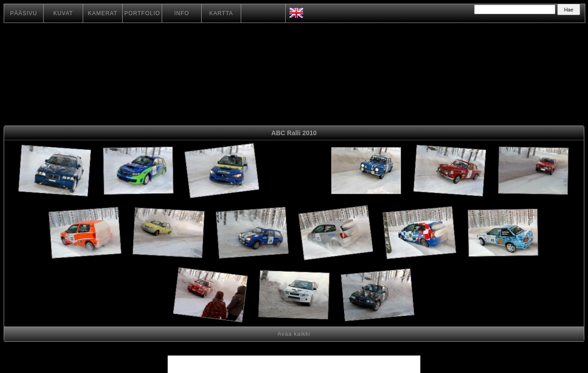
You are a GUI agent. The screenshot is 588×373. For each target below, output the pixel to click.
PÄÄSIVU (24, 13)
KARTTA (221, 13)
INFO (182, 13)
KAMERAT (102, 13)
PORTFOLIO (142, 13)
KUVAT (63, 13)
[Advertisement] (294, 172)
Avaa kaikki (294, 334)
